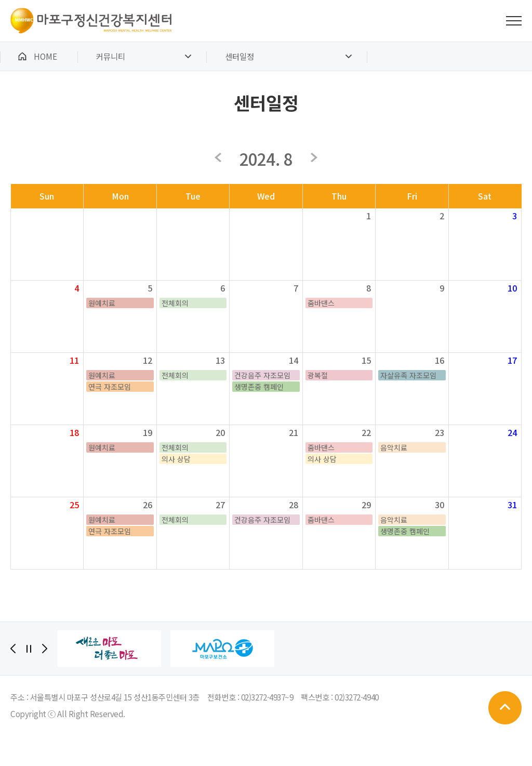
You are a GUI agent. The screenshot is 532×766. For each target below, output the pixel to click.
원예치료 (102, 303)
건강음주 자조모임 (262, 375)
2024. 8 (266, 159)
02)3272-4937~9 (267, 697)
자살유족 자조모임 (408, 375)
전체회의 (175, 303)
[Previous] (13, 649)
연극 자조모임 (110, 387)
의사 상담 (176, 459)
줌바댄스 (321, 303)
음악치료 (394, 447)
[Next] (45, 649)
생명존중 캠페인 (259, 387)
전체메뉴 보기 (514, 21)
